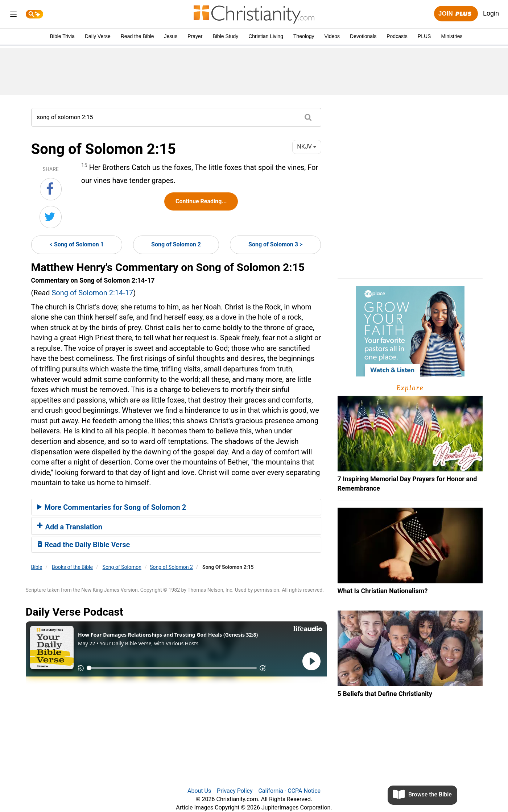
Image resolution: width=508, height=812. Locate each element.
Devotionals (363, 36)
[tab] (176, 507)
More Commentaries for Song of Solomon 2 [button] (112, 507)
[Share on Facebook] (51, 189)
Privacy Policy (235, 791)
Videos (332, 36)
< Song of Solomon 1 (77, 244)
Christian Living (266, 36)
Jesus (171, 36)
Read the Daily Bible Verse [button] (84, 545)
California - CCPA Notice (289, 791)
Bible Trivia (62, 36)
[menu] (13, 15)
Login (491, 13)
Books (72, 567)
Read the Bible (137, 36)
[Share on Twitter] (51, 217)
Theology (304, 36)
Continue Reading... (201, 201)
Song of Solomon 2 (176, 244)
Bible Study (225, 36)
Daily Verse (98, 36)
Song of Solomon (122, 567)
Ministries (452, 36)
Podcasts (397, 36)
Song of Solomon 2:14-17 (92, 293)
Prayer (195, 36)
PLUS (424, 36)
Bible (37, 567)
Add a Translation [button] (70, 527)
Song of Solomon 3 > (275, 244)
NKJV (306, 147)
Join (456, 14)
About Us (199, 791)
